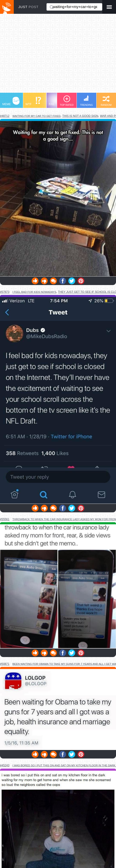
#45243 (5, 765)
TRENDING (86, 101)
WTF (33, 101)
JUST (28, 7)
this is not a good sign (80, 116)
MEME (11, 101)
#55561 (5, 519)
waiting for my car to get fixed (36, 116)
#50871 (5, 664)
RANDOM (106, 101)
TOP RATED (67, 101)
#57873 (5, 292)
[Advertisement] (58, 55)
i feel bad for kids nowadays (34, 292)
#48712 (5, 116)
